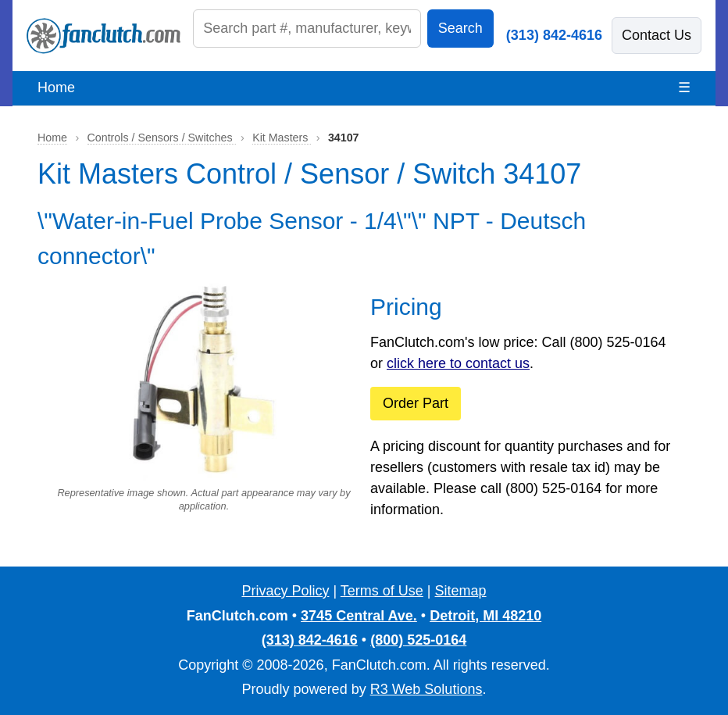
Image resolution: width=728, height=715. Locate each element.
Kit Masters (282, 138)
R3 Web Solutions (426, 689)
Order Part (416, 403)
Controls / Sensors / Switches (162, 138)
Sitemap (461, 591)
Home (56, 88)
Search (460, 28)
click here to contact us (458, 363)
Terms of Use (382, 591)
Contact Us (657, 35)
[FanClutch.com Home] (103, 36)
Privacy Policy (285, 591)
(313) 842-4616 (554, 35)
